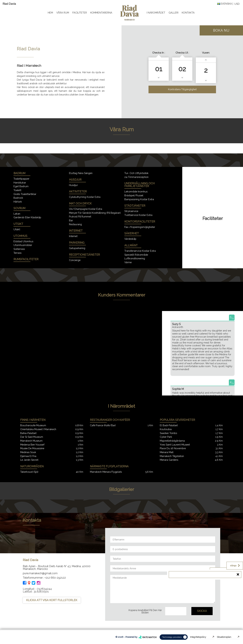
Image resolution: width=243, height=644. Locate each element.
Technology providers (174, 637)
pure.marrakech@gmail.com (40, 573)
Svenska (225, 4)
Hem (50, 13)
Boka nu (221, 30)
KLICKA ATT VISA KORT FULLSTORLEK (52, 600)
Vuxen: (206, 53)
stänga (235, 565)
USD (237, 4)
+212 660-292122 (55, 578)
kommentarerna (101, 13)
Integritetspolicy (202, 637)
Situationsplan (228, 637)
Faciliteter (80, 13)
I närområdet (156, 13)
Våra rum (63, 13)
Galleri (173, 13)
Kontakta (188, 13)
